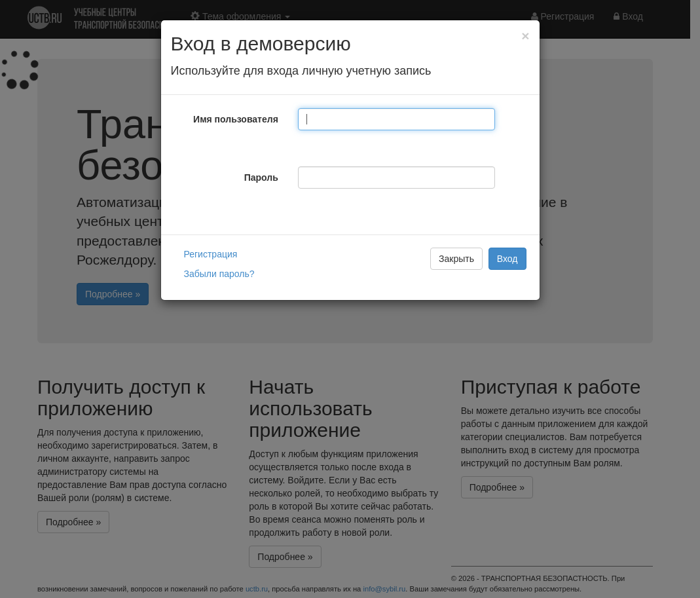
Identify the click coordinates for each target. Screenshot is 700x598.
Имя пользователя (236, 119)
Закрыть (456, 259)
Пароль (261, 178)
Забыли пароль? (219, 274)
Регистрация (211, 254)
